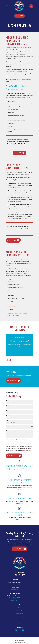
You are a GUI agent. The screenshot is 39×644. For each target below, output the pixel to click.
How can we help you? (11, 431)
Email (8, 416)
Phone (8, 411)
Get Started (14, 381)
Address (8, 421)
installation (12, 79)
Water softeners (12, 307)
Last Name (9, 406)
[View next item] (10, 360)
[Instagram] (19, 630)
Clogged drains (11, 279)
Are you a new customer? (12, 426)
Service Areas (20, 614)
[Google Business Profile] (23, 630)
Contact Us (19, 623)
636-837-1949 (19, 575)
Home (19, 607)
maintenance (25, 79)
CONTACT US (13, 240)
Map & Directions (15, 589)
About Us (19, 610)
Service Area (19, 549)
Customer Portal (19, 617)
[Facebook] (16, 630)
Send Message (14, 456)
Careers (19, 620)
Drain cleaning (11, 282)
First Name (9, 401)
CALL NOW (20, 153)
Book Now (19, 16)
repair (18, 79)
